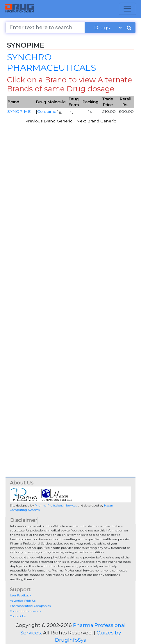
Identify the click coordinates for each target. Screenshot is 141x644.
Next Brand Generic (96, 121)
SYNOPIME (19, 111)
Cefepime (47, 111)
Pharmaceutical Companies (30, 606)
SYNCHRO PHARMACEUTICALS (51, 62)
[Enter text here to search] (45, 28)
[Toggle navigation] (127, 9)
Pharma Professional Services (56, 505)
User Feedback (20, 595)
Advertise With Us (23, 601)
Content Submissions (25, 611)
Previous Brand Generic (49, 121)
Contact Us (18, 616)
